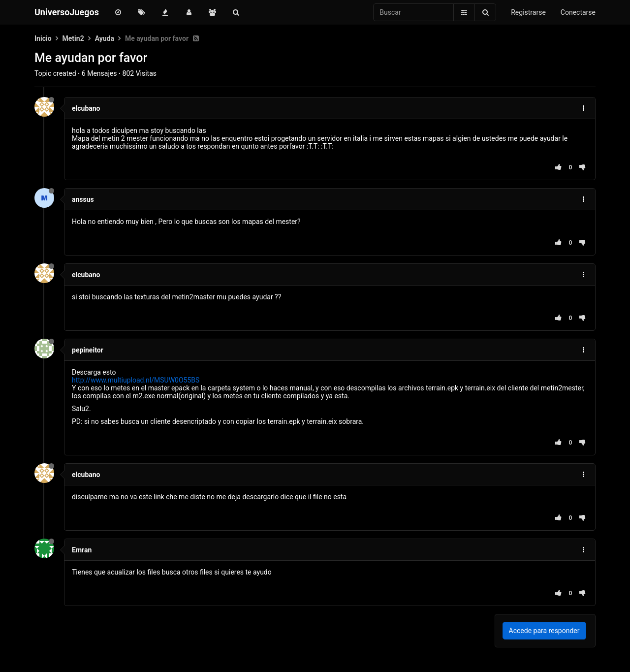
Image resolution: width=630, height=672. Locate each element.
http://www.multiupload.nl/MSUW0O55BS (136, 380)
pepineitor (88, 350)
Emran (82, 550)
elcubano (86, 108)
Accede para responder (544, 631)
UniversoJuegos (67, 12)
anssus (83, 199)
